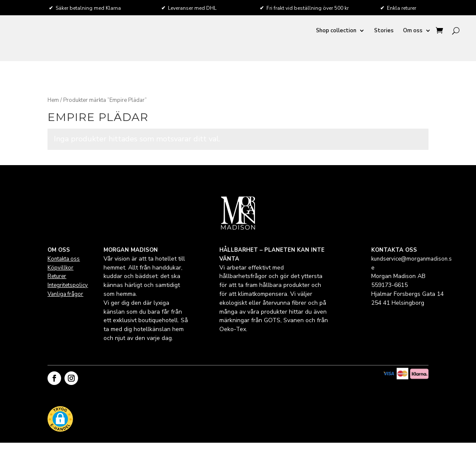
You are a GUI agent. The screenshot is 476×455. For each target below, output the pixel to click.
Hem (53, 100)
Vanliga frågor (65, 294)
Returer (57, 276)
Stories (384, 31)
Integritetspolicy (68, 285)
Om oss (413, 31)
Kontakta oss (64, 259)
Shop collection (336, 31)
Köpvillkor (60, 268)
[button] (60, 420)
